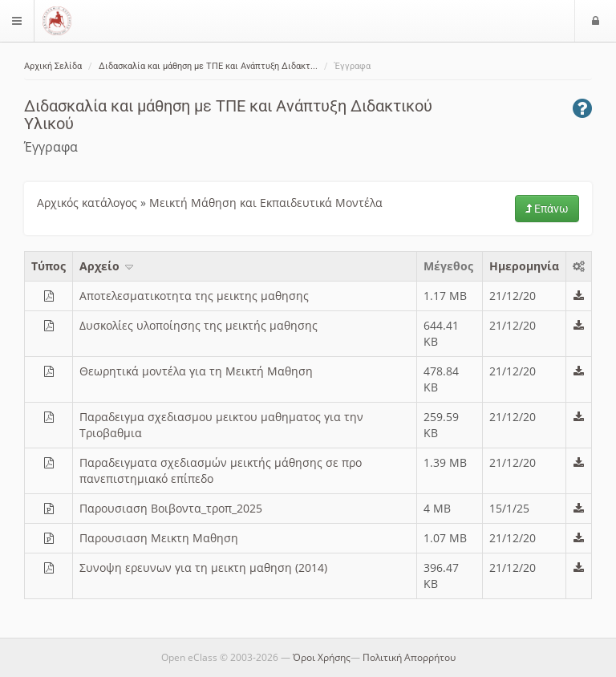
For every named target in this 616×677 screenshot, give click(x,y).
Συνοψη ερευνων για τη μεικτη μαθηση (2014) (203, 568)
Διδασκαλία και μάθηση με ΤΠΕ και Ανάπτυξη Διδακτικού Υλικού (228, 115)
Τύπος (49, 266)
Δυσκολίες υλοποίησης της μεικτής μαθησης (199, 325)
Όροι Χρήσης (322, 657)
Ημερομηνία (524, 266)
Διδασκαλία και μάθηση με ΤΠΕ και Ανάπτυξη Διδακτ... (208, 66)
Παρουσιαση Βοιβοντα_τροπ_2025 (171, 508)
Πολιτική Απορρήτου (409, 657)
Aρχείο (107, 266)
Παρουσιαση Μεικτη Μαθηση (159, 538)
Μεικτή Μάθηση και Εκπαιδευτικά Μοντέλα (266, 203)
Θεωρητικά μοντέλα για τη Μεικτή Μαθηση (196, 371)
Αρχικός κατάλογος (87, 203)
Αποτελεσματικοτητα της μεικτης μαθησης (194, 296)
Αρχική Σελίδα (53, 66)
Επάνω (547, 209)
